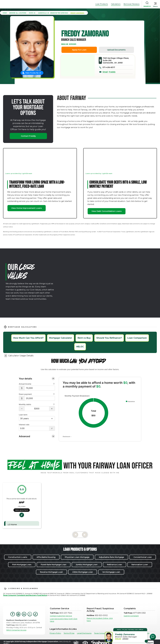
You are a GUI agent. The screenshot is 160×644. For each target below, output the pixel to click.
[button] (22, 409)
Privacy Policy (55, 633)
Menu (155, 6)
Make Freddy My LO (33, 73)
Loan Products (102, 4)
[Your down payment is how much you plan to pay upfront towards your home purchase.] (54, 394)
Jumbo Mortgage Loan (87, 565)
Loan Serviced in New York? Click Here (64, 620)
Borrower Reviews (132, 4)
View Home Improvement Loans (27, 208)
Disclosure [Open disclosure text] (67, 437)
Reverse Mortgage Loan (51, 572)
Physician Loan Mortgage (77, 557)
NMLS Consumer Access (16, 630)
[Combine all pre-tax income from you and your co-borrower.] (54, 384)
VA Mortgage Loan (111, 572)
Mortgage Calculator (61, 338)
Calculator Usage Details (21, 356)
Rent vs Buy (84, 338)
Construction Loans (18, 557)
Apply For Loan (79, 50)
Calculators (116, 4)
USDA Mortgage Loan (83, 572)
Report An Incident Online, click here (100, 619)
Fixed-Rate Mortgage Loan (54, 565)
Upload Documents (116, 50)
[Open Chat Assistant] (153, 637)
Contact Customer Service (61, 616)
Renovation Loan (140, 565)
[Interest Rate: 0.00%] (34, 428)
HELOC (80, 347)
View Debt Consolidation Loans (107, 211)
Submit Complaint (131, 616)
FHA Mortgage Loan (22, 565)
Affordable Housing (46, 557)
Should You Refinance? (109, 338)
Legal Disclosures (84, 633)
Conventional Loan (143, 557)
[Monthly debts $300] (37, 409)
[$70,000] (40, 388)
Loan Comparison (137, 338)
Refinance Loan (115, 565)
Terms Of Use (69, 633)
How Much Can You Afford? (28, 338)
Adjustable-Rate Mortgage (111, 557)
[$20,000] (40, 398)
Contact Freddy (28, 136)
